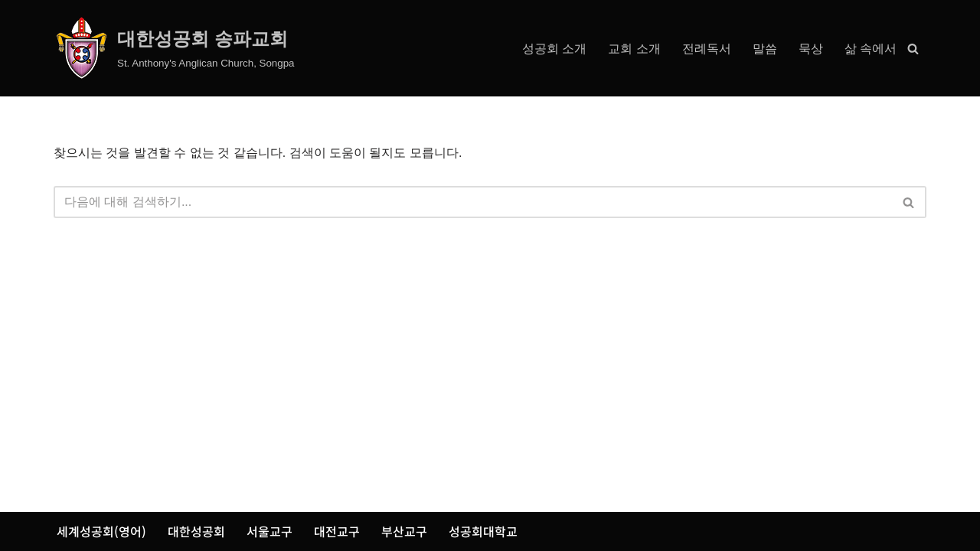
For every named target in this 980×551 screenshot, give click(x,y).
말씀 (765, 49)
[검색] (913, 49)
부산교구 (404, 531)
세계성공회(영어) (101, 531)
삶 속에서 (871, 49)
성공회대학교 (483, 531)
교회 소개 (634, 49)
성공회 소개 (554, 49)
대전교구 (337, 531)
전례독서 (707, 49)
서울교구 (269, 531)
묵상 (811, 49)
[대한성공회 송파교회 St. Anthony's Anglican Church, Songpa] (174, 48)
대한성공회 (196, 531)
